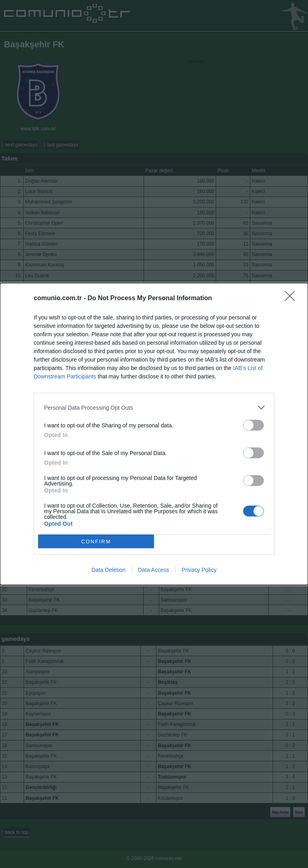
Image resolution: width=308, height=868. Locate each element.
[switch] (253, 425)
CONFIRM (96, 541)
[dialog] (154, 434)
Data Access (154, 570)
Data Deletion (108, 570)
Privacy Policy (199, 570)
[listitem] (154, 408)
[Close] (292, 299)
